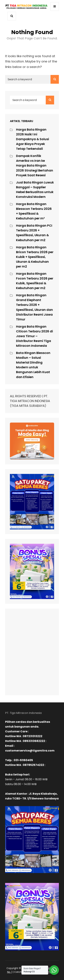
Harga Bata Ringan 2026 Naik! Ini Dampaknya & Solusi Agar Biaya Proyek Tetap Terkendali (33, 139)
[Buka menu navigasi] (55, 7)
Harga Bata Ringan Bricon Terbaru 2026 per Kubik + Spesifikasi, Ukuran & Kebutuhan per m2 (35, 257)
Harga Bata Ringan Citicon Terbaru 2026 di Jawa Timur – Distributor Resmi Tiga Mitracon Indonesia (34, 336)
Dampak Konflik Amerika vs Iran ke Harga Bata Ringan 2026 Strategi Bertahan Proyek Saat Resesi (35, 165)
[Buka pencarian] (12, 16)
